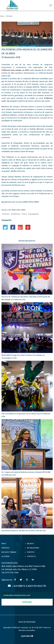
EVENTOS (31, 552)
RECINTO (31, 544)
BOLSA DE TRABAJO (9, 552)
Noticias (9, 16)
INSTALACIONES (33, 548)
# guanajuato (33, 214)
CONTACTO (31, 556)
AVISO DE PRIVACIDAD (27, 622)
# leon (24, 214)
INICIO (4, 544)
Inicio (2, 16)
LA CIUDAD (5, 556)
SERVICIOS (5, 548)
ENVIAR (27, 602)
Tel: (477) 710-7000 (10, 573)
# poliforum (16, 214)
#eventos (6, 214)
